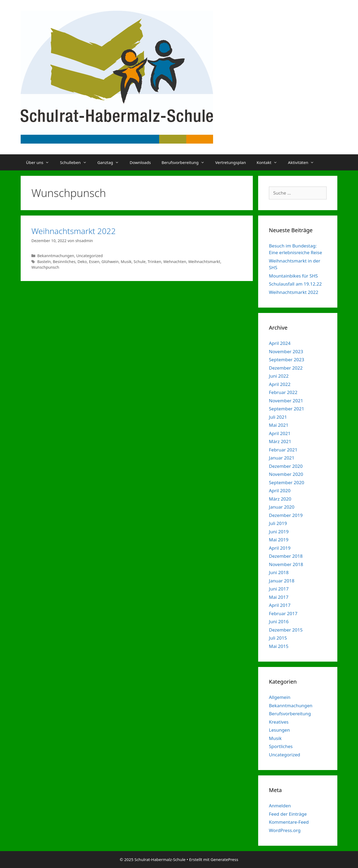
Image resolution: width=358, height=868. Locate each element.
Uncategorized (90, 256)
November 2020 (286, 474)
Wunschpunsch (45, 267)
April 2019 (280, 548)
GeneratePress (224, 859)
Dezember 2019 (286, 515)
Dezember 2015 (286, 630)
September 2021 (286, 409)
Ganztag (111, 162)
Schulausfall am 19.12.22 (295, 284)
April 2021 (280, 433)
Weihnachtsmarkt (204, 262)
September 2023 (286, 360)
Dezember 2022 (286, 368)
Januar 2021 (282, 458)
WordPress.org (285, 830)
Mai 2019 (279, 540)
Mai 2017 (279, 597)
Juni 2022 (279, 376)
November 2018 (286, 564)
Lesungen (279, 730)
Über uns (40, 162)
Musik (126, 262)
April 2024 (280, 343)
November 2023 (286, 351)
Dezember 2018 (286, 556)
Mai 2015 (279, 646)
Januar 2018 (282, 581)
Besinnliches (64, 262)
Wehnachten (175, 262)
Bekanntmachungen (56, 256)
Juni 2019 (279, 532)
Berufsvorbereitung (186, 162)
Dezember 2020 (286, 466)
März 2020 (280, 499)
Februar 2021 (283, 450)
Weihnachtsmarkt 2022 (74, 231)
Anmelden (280, 806)
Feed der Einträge (288, 814)
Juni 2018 (279, 572)
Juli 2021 (278, 417)
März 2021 (280, 441)
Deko (82, 262)
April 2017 (280, 605)
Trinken (154, 262)
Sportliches (281, 746)
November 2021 (286, 401)
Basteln (44, 262)
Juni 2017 (279, 589)
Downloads (140, 162)
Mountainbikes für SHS (293, 276)
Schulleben (76, 162)
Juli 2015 (278, 638)
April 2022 (280, 384)
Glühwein (110, 262)
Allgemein (280, 697)
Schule (140, 262)
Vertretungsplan (231, 162)
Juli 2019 (278, 523)
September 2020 (286, 482)
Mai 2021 (279, 425)
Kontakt (270, 162)
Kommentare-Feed (289, 822)
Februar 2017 (283, 613)
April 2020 (280, 490)
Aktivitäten (304, 162)
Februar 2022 (283, 392)
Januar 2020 (282, 507)
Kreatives (279, 722)
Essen (94, 262)
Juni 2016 (279, 621)
